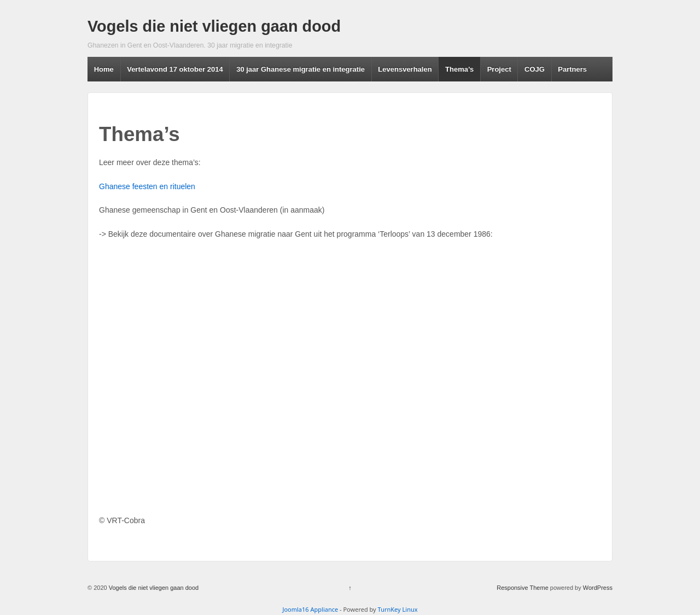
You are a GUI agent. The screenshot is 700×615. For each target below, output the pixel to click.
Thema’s (459, 69)
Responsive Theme (523, 588)
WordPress (598, 588)
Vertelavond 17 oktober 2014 (175, 69)
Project (499, 69)
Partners (572, 69)
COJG (535, 69)
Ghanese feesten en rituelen (147, 186)
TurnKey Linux (398, 609)
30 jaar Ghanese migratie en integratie (301, 69)
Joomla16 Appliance (310, 609)
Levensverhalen (405, 69)
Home (104, 69)
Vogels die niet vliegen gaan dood (214, 26)
